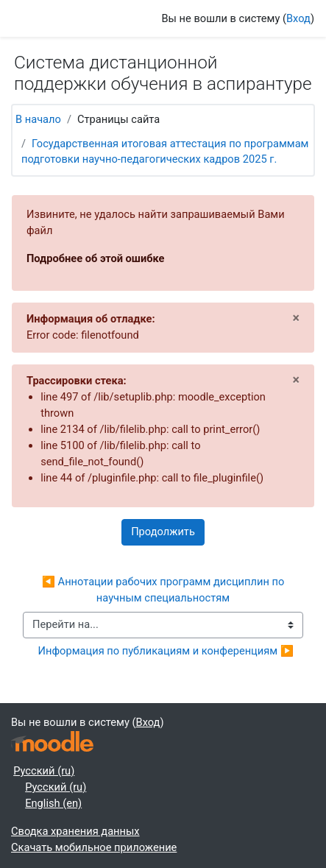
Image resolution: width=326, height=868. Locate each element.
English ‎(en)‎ (53, 803)
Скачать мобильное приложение (94, 847)
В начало (38, 119)
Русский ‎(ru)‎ (44, 771)
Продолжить (163, 532)
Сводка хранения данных (75, 831)
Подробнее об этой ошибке (96, 258)
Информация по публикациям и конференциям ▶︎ (166, 651)
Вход (298, 18)
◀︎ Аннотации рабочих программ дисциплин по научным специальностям (164, 590)
